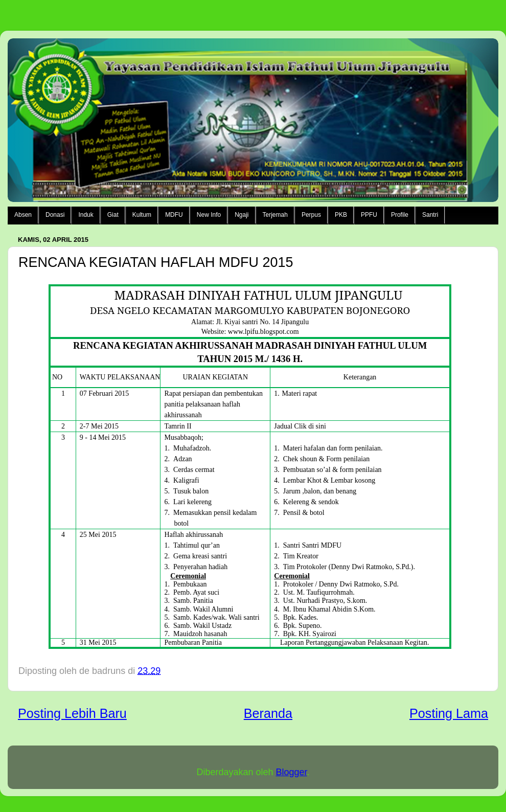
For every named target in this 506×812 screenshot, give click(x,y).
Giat (113, 215)
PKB (341, 215)
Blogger (292, 772)
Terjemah (275, 215)
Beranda (268, 713)
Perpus (311, 215)
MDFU (174, 215)
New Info (209, 215)
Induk (86, 215)
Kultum (142, 215)
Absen (23, 215)
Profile (400, 215)
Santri (430, 215)
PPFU (369, 215)
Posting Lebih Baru (72, 713)
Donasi (55, 215)
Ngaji (241, 215)
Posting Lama (449, 713)
